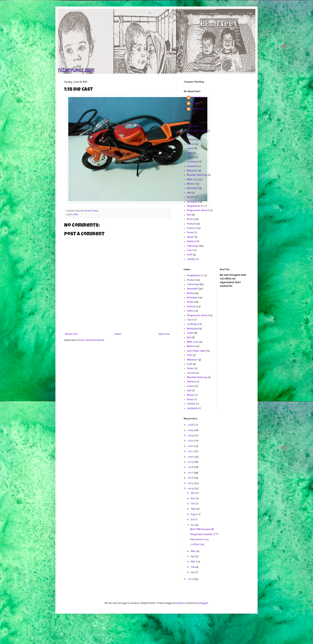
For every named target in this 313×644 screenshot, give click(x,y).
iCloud (191, 157)
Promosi (191, 228)
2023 (191, 441)
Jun (193, 525)
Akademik (192, 126)
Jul (193, 519)
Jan (193, 572)
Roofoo (181, 603)
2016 (191, 478)
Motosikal (192, 188)
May (194, 551)
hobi (76, 215)
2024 (191, 435)
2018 (191, 467)
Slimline (191, 241)
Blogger (204, 603)
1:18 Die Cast (197, 544)
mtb (189, 193)
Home (118, 334)
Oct (193, 504)
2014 (191, 488)
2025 (191, 430)
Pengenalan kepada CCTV (204, 534)
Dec (193, 493)
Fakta (190, 144)
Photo (190, 219)
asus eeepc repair (196, 131)
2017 (191, 473)
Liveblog (192, 162)
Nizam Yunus (198, 97)
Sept (194, 509)
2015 (191, 483)
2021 (191, 451)
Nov (193, 498)
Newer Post (71, 334)
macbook (192, 166)
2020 (191, 457)
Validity (191, 259)
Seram (190, 237)
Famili (190, 148)
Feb (193, 567)
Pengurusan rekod (197, 210)
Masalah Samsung (197, 175)
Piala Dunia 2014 (199, 539)
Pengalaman (194, 206)
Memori (191, 184)
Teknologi (193, 246)
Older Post (164, 334)
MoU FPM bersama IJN (202, 529)
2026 (191, 425)
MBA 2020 (193, 179)
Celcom (191, 140)
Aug (193, 514)
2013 (191, 579)
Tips (189, 250)
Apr (193, 556)
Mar (193, 562)
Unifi (190, 255)
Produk (191, 224)
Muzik (190, 197)
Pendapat (192, 202)
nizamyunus (198, 109)
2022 (191, 446)
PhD (189, 215)
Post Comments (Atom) (91, 340)
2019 (191, 462)
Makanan (192, 171)
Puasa (190, 232)
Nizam (195, 103)
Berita (190, 135)
